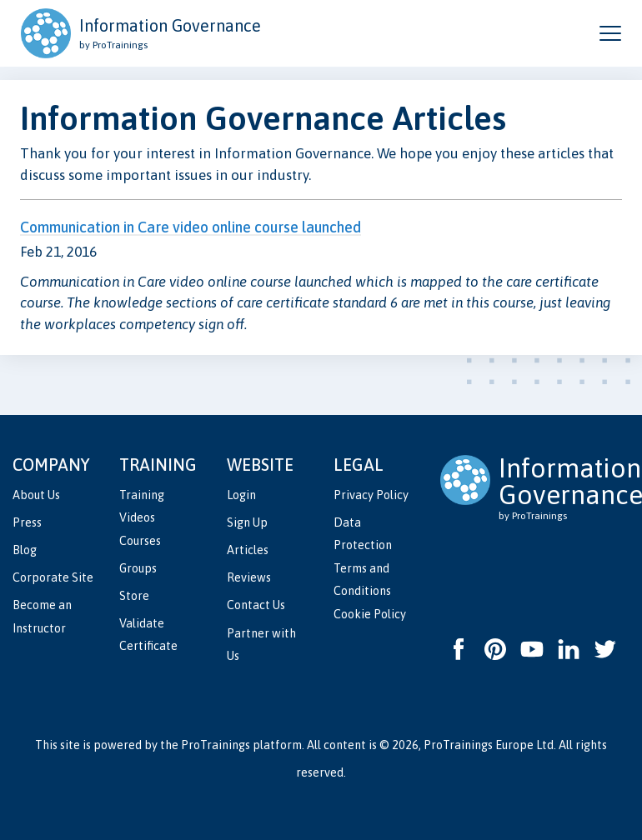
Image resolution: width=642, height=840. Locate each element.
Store (134, 596)
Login (241, 495)
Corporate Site (53, 577)
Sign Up (247, 522)
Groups (138, 568)
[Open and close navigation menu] (610, 33)
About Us (36, 495)
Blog (25, 550)
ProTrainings (216, 745)
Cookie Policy (370, 614)
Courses (140, 541)
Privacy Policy (371, 495)
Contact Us (256, 605)
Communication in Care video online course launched (191, 227)
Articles (248, 550)
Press (27, 522)
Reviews (249, 577)
